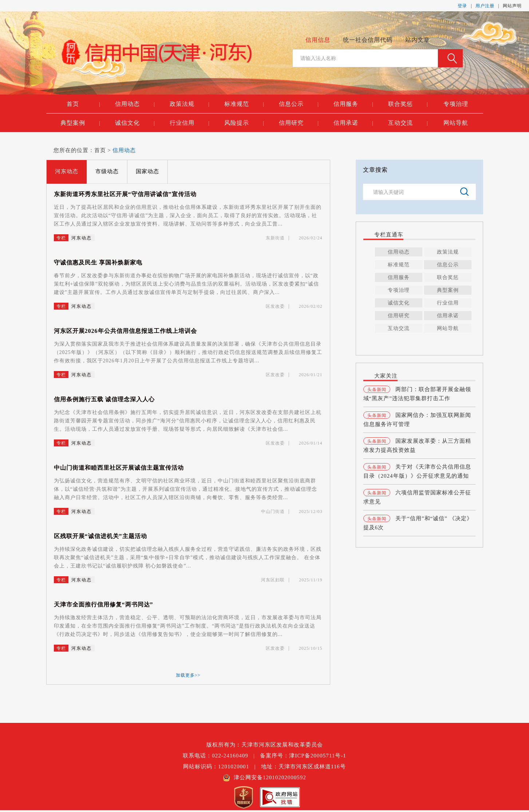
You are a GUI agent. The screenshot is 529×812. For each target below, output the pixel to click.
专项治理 (456, 104)
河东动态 (67, 171)
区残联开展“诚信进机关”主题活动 (100, 536)
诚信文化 (135, 123)
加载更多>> (188, 675)
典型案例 (80, 123)
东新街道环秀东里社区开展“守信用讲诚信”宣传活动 (125, 194)
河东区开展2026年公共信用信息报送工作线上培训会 (125, 331)
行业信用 (190, 123)
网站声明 (512, 6)
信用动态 (135, 104)
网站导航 (456, 123)
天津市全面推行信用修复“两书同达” (104, 604)
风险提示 (244, 123)
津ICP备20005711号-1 (317, 756)
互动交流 (408, 123)
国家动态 (147, 171)
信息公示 (299, 104)
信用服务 (353, 104)
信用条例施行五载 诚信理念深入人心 (104, 399)
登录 (462, 6)
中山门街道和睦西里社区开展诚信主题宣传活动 (119, 468)
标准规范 (244, 104)
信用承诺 (353, 123)
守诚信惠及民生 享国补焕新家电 (98, 262)
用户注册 (485, 6)
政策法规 (190, 104)
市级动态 (107, 171)
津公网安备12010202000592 (264, 777)
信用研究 (299, 123)
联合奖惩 (408, 104)
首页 (83, 104)
